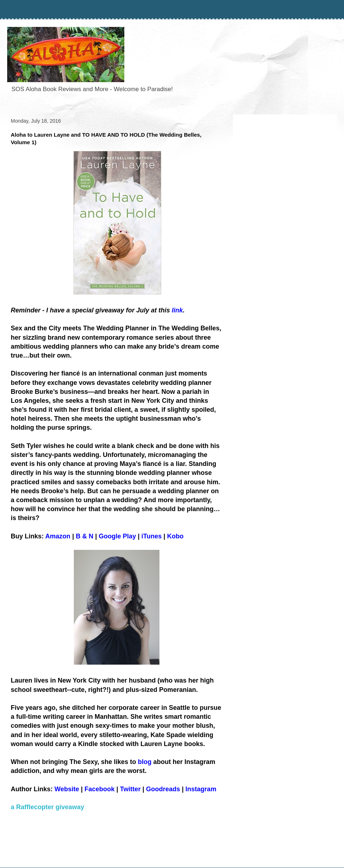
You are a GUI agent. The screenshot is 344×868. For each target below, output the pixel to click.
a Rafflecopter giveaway (47, 807)
